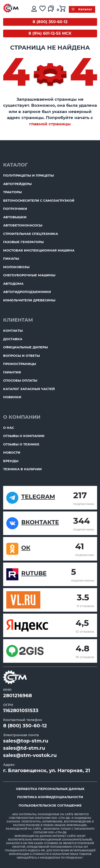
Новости (12, 452)
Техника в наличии (22, 469)
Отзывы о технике (21, 444)
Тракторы (12, 192)
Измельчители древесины (29, 300)
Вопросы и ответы (21, 356)
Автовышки (15, 217)
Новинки (12, 397)
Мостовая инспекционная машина (39, 250)
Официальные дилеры (25, 347)
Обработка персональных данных (50, 789)
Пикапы (11, 258)
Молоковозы (16, 267)
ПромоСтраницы (20, 364)
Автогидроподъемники (27, 292)
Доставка (13, 339)
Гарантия (12, 372)
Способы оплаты (20, 380)
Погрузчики (15, 209)
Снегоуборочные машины (29, 275)
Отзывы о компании (24, 436)
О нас (9, 428)
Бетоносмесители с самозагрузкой (39, 200)
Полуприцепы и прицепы (29, 175)
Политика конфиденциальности (50, 797)
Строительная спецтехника (31, 234)
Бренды (11, 461)
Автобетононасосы (23, 225)
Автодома (13, 284)
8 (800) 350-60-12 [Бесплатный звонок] (50, 22)
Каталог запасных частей (29, 389)
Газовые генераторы (23, 242)
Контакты (13, 331)
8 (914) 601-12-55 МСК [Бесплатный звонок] (50, 33)
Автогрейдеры (17, 184)
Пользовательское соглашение (50, 805)
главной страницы (50, 124)
